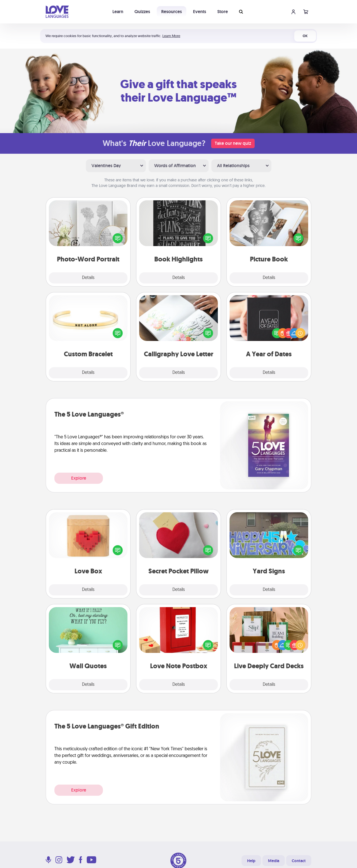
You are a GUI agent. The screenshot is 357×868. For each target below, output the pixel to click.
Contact (299, 861)
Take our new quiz (233, 143)
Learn (118, 12)
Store (223, 12)
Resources (172, 12)
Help (251, 861)
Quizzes (142, 12)
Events (200, 12)
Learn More (171, 36)
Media (274, 861)
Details (88, 278)
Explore (79, 478)
